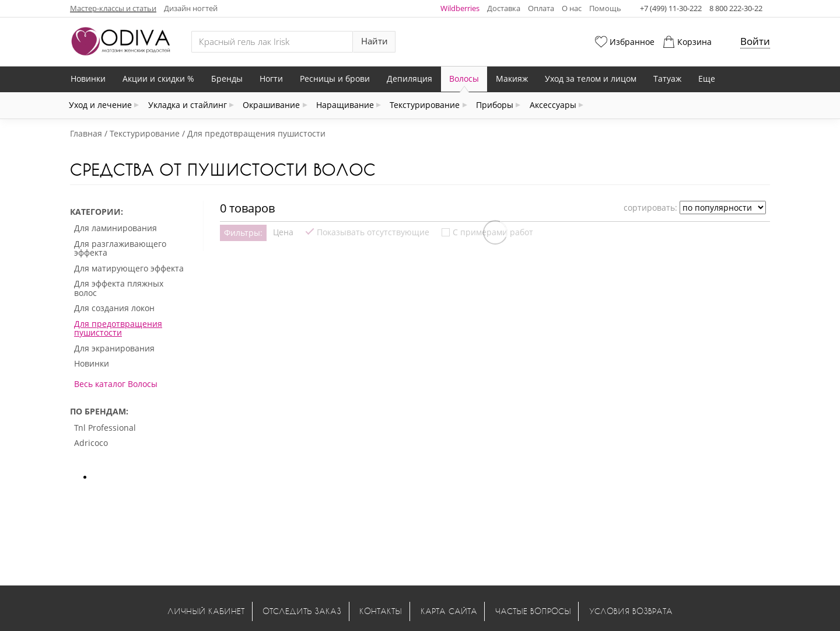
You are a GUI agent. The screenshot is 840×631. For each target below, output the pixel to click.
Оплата (541, 8)
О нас (572, 8)
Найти (374, 41)
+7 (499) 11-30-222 (671, 8)
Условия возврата (631, 611)
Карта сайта (449, 611)
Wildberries (460, 8)
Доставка (504, 8)
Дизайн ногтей (191, 8)
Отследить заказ (302, 611)
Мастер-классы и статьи (113, 8)
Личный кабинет (206, 611)
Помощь (605, 8)
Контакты (381, 611)
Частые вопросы (533, 611)
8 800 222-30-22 (736, 8)
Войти (755, 41)
